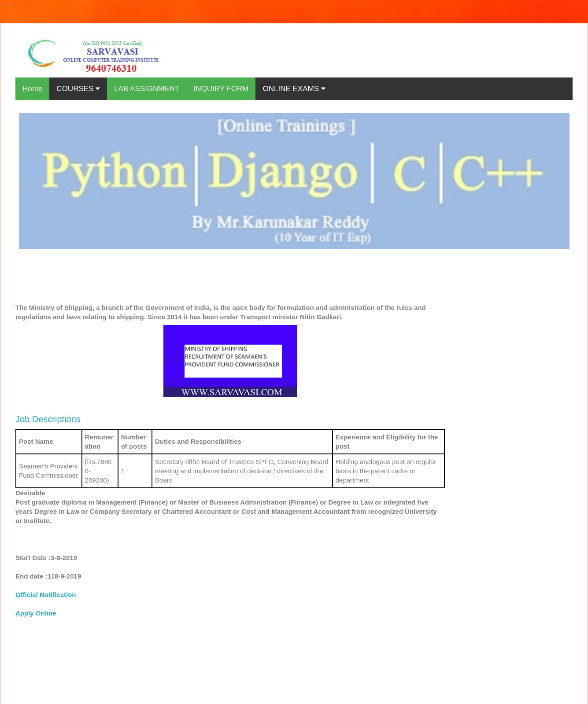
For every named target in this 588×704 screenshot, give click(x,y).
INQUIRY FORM (221, 89)
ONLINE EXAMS (294, 89)
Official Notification (46, 595)
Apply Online (36, 613)
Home (32, 89)
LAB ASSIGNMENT (147, 89)
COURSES (78, 89)
